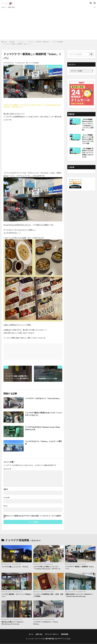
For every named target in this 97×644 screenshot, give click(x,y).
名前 (6, 489)
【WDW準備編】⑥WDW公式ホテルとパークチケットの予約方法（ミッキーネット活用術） (88, 125)
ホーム (4, 7)
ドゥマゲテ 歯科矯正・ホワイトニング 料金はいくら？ (17, 595)
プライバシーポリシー (52, 634)
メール (6, 498)
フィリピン (21, 42)
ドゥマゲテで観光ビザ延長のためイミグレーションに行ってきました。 (44, 414)
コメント (7, 469)
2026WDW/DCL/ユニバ (76, 121)
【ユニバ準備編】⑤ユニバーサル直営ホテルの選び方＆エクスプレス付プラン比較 (88, 139)
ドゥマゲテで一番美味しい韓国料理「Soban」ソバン (17, 44)
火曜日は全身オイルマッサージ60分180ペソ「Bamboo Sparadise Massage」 (79, 595)
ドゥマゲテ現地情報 (57, 42)
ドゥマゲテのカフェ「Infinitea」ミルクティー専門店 (43, 442)
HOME (5, 42)
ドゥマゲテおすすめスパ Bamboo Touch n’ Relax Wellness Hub (43, 428)
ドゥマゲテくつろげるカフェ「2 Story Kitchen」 (43, 398)
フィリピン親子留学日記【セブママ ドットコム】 (55, 639)
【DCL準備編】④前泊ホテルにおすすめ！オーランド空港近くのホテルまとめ (88, 153)
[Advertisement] (48, 24)
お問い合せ (11, 7)
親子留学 (12, 42)
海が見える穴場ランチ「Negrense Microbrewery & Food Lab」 (12, 623)
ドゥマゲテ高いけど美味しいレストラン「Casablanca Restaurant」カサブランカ (47, 568)
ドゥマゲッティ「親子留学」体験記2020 (38, 42)
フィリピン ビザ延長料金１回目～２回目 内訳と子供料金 (48, 595)
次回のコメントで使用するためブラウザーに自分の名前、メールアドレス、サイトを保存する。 (32, 517)
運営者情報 (65, 634)
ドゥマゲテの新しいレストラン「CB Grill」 (15, 567)
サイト (6, 506)
